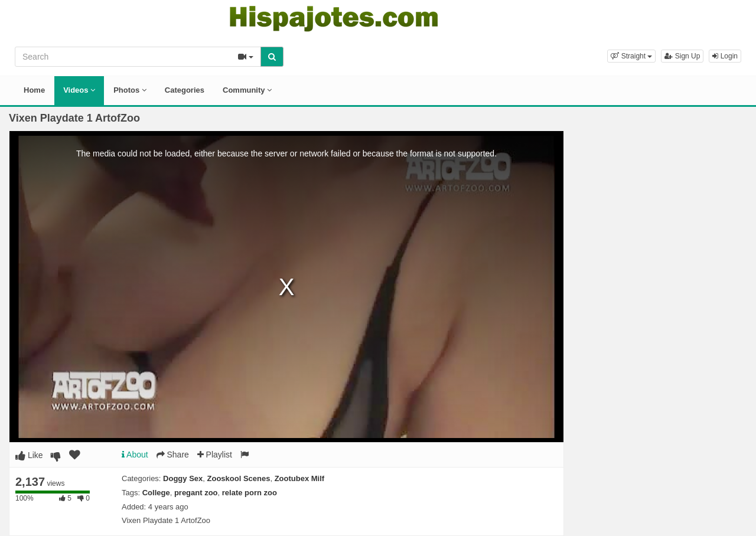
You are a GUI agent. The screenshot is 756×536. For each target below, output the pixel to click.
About (135, 455)
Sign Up (682, 56)
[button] (631, 56)
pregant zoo (196, 493)
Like (29, 455)
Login (725, 56)
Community (247, 90)
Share (173, 455)
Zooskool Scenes (239, 478)
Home (34, 90)
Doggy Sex (183, 478)
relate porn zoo (250, 493)
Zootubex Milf (300, 478)
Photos (130, 90)
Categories (185, 90)
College (156, 493)
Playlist (215, 455)
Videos (79, 90)
